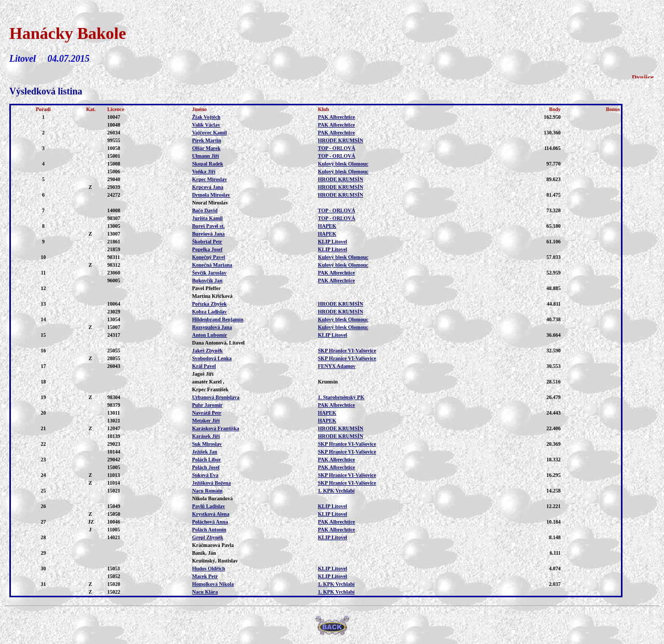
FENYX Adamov (337, 366)
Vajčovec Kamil (209, 133)
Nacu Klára (205, 592)
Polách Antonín (209, 530)
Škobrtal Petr (207, 242)
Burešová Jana (208, 234)
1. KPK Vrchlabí (336, 491)
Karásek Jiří (206, 436)
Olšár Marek (206, 148)
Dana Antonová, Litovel (218, 343)
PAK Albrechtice (337, 117)
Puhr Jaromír (207, 405)
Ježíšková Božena (211, 483)
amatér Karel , (208, 382)
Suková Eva (205, 475)
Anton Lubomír (210, 335)
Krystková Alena (211, 514)
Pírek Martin (206, 140)
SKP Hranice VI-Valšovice (347, 351)
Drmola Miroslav (211, 195)
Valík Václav (206, 125)
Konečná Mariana (212, 265)
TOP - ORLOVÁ (337, 148)
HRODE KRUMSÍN (341, 140)
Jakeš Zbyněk (207, 351)
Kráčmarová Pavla (213, 545)
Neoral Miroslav (210, 203)
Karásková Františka (216, 428)
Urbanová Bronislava (216, 397)
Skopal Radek (208, 164)
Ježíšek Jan (205, 452)
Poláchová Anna (210, 522)
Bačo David (205, 210)
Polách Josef (206, 467)
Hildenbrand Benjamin (218, 319)
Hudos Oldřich (209, 568)
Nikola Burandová (212, 498)
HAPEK (327, 226)
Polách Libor (206, 460)
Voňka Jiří (204, 172)
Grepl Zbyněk (208, 537)
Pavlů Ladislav (209, 506)
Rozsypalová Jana (212, 327)
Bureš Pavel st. (208, 226)
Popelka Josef (207, 249)
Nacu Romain (207, 491)
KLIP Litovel (333, 242)
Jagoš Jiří (203, 374)
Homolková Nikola (213, 584)
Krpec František (210, 389)
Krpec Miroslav (209, 179)
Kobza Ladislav (209, 312)
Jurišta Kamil (207, 218)
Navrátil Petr (206, 413)
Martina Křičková (212, 296)
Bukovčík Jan (207, 280)
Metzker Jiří (206, 421)
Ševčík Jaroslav (209, 273)
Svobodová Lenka (212, 358)
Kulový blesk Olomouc (343, 164)
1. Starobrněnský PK (341, 397)
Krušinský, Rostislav (215, 561)
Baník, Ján (204, 553)
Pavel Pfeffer (206, 288)
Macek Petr (205, 576)
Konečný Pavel (209, 257)
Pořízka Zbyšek (209, 304)
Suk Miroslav (207, 444)
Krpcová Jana (208, 187)
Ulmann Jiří (205, 156)
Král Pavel (204, 366)
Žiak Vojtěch (206, 117)
